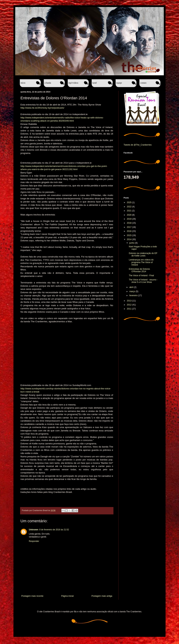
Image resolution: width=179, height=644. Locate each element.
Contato (143, 83)
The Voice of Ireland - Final (141, 275)
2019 (130, 219)
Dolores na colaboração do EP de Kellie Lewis (143, 254)
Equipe (119, 83)
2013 (130, 301)
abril (132, 287)
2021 (130, 211)
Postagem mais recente (32, 596)
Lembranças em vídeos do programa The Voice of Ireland (141, 262)
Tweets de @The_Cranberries (138, 145)
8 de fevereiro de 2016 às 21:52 (54, 530)
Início (23, 83)
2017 (130, 227)
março (133, 291)
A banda (48, 83)
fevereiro (134, 295)
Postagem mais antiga (102, 596)
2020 (130, 215)
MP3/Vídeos (73, 83)
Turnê (95, 83)
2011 (130, 309)
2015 (130, 235)
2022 (130, 207)
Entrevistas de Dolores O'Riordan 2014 (139, 270)
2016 (130, 231)
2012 (130, 305)
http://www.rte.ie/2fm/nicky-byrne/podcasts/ (42, 108)
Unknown (34, 530)
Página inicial (67, 596)
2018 (130, 223)
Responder (34, 541)
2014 (130, 239)
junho (132, 243)
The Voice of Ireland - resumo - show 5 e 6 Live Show (143, 281)
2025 (130, 202)
